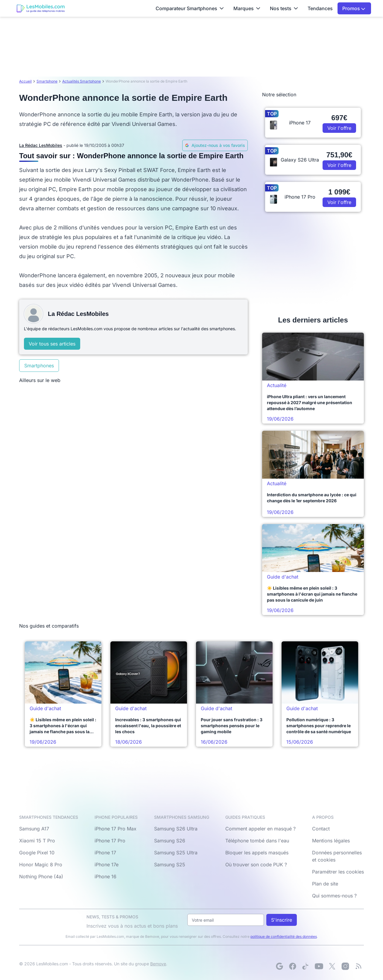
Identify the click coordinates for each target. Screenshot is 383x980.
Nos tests (284, 8)
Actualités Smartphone (82, 81)
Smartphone (47, 81)
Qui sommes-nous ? (334, 896)
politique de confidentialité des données (284, 936)
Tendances (320, 8)
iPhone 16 (105, 876)
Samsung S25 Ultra (176, 853)
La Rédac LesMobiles (41, 145)
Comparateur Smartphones (190, 8)
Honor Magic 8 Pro (41, 865)
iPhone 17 (105, 853)
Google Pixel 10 (37, 853)
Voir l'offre (339, 128)
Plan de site (325, 884)
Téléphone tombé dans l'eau (257, 841)
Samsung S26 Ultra (176, 829)
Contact (321, 829)
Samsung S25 (170, 865)
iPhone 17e (107, 865)
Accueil (25, 81)
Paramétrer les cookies (338, 872)
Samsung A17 (34, 829)
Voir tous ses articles (52, 344)
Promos (354, 8)
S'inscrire (282, 920)
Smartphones (39, 366)
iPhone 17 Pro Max (115, 829)
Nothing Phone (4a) (41, 876)
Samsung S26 (170, 841)
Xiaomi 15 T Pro (37, 841)
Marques (247, 8)
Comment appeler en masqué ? (260, 829)
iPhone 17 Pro (110, 841)
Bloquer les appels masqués (257, 853)
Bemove (158, 964)
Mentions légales (331, 841)
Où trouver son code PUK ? (256, 865)
